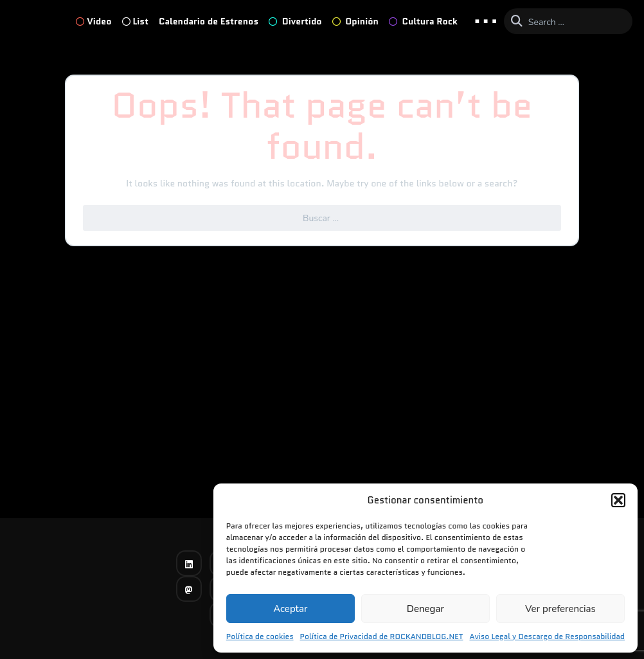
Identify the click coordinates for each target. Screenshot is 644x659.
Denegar (425, 609)
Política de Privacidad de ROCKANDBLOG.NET (382, 636)
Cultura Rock (423, 21)
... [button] (486, 20)
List (136, 21)
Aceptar (290, 609)
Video (94, 21)
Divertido (295, 21)
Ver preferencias (560, 609)
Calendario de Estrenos (209, 21)
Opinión (355, 21)
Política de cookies (260, 636)
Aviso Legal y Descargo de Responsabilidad (547, 636)
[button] (618, 500)
